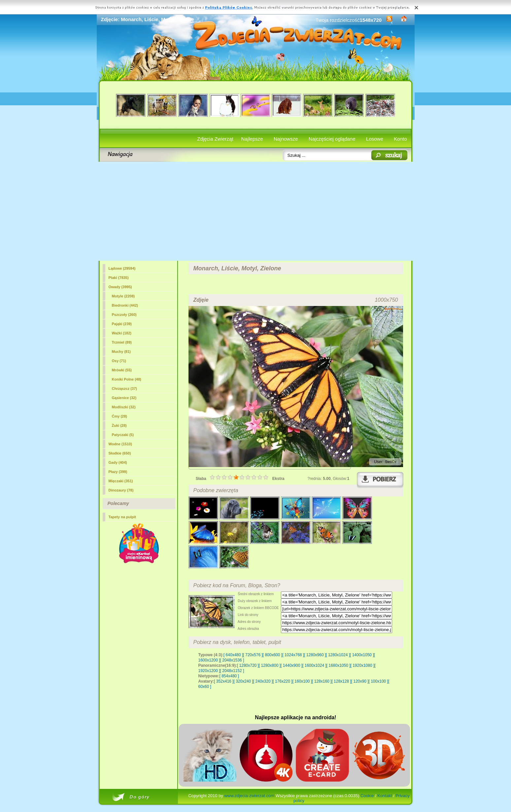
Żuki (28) (119, 425)
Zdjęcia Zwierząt (215, 139)
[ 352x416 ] (224, 681)
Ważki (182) (122, 333)
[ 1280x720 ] (248, 665)
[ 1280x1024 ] (338, 655)
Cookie (367, 796)
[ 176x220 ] (282, 681)
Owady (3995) (120, 287)
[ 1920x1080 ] (363, 665)
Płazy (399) (118, 472)
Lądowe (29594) (122, 268)
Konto (400, 139)
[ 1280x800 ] (270, 665)
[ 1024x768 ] (293, 655)
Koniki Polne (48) (127, 379)
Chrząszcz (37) (124, 389)
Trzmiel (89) (122, 342)
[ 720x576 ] (253, 655)
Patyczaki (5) (123, 435)
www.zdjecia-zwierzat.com (249, 796)
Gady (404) (118, 462)
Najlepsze (252, 139)
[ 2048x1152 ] (232, 671)
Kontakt (385, 796)
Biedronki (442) (125, 305)
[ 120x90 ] (360, 681)
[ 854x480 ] (229, 676)
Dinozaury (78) (121, 490)
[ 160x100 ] (302, 681)
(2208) (123, 296)
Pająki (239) (122, 324)
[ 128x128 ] (341, 681)
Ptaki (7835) (119, 278)
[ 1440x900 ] (291, 665)
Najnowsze (286, 139)
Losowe (375, 139)
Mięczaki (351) (121, 481)
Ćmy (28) (119, 416)
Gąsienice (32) (124, 398)
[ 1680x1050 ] (339, 665)
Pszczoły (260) (124, 315)
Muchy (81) (121, 352)
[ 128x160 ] (322, 681)
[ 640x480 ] (233, 655)
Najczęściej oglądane (332, 139)
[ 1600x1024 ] (314, 665)
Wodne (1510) (120, 444)
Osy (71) (119, 361)
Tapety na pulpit (122, 517)
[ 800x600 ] (273, 655)
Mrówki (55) (122, 370)
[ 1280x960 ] (315, 655)
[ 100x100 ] (378, 681)
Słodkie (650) (120, 453)
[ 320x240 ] (243, 681)
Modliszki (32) (124, 407)
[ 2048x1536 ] (232, 660)
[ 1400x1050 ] (362, 655)
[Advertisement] (256, 211)
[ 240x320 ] (263, 681)
